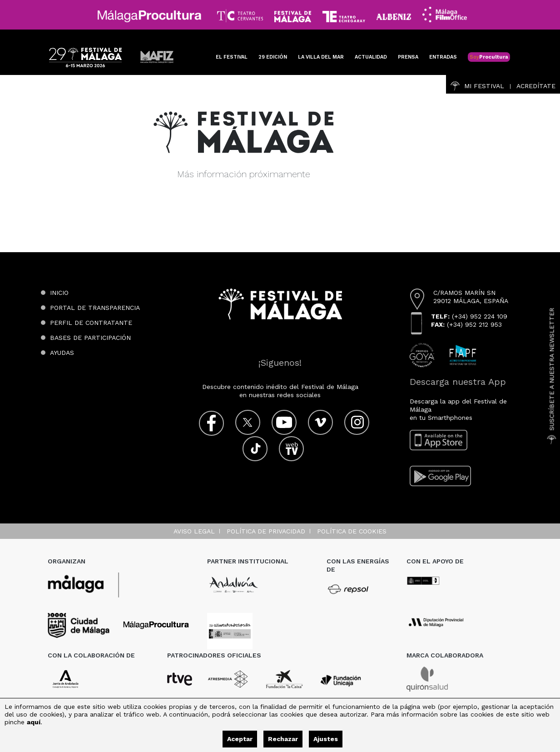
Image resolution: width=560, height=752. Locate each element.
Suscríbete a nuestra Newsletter (552, 376)
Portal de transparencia (95, 308)
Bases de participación (90, 338)
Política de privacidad (266, 531)
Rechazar (283, 739)
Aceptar (240, 739)
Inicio (59, 293)
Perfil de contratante (91, 323)
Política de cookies (352, 531)
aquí (34, 722)
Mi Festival (477, 86)
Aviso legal (194, 531)
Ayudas (62, 353)
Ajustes (326, 739)
